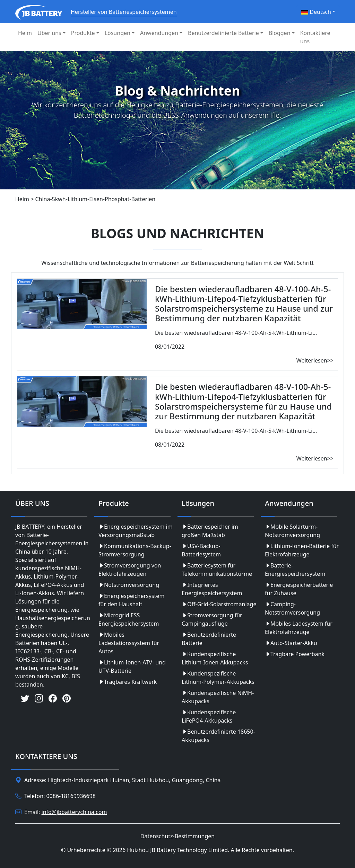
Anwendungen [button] (159, 33)
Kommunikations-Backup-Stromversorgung (135, 550)
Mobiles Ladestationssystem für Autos (129, 643)
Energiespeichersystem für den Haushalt (131, 600)
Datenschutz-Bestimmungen (177, 836)
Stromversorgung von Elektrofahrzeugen (130, 570)
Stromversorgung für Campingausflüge (212, 619)
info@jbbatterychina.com (74, 812)
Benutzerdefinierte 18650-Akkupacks (218, 736)
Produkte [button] (83, 33)
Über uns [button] (49, 33)
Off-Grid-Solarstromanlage (219, 604)
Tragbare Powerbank (295, 654)
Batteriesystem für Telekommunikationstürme (217, 570)
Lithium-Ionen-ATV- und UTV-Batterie (132, 666)
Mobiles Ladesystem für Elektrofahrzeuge (299, 628)
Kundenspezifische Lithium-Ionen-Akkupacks (215, 658)
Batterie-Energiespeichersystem (295, 570)
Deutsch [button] (316, 12)
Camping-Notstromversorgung (292, 608)
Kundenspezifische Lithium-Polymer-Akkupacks (218, 678)
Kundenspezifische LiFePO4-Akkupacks (209, 716)
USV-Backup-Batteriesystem (201, 550)
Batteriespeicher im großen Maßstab (210, 531)
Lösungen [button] (118, 33)
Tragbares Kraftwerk (128, 682)
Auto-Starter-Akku (291, 643)
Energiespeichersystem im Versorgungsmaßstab (136, 531)
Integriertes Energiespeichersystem (212, 589)
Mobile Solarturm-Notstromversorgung (292, 531)
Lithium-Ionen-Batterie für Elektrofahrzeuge (302, 550)
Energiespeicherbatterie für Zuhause (299, 589)
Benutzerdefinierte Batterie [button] (223, 33)
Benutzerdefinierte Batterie (209, 639)
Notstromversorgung (129, 585)
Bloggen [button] (280, 33)
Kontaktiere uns (315, 37)
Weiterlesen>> (315, 360)
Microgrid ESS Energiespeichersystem (129, 619)
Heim (25, 33)
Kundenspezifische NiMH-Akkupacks (218, 697)
